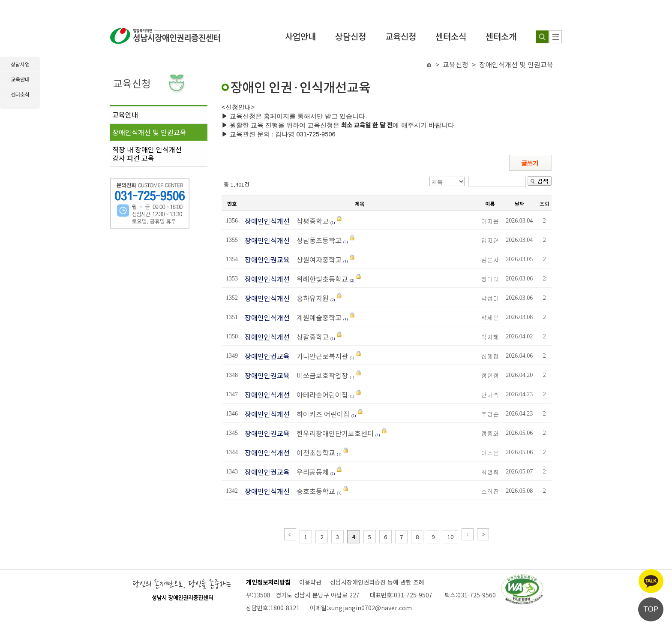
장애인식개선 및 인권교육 (149, 132)
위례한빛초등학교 (320, 279)
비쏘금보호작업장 (320, 375)
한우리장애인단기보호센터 (333, 433)
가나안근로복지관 (320, 356)
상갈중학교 (310, 337)
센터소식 (451, 36)
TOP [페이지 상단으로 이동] (651, 609)
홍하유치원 (310, 298)
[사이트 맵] (555, 37)
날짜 (519, 203)
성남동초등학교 (316, 240)
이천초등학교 (313, 452)
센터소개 (501, 36)
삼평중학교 (310, 221)
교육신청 (401, 36)
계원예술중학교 (316, 317)
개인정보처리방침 (268, 582)
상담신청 (351, 36)
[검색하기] (542, 37)
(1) (333, 223)
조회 (544, 203)
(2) (346, 242)
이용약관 (310, 582)
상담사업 (20, 64)
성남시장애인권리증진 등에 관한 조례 (377, 582)
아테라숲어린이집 (320, 395)
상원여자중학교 (316, 259)
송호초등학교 (313, 491)
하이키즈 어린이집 (321, 414)
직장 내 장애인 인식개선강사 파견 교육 (147, 154)
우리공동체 (310, 472)
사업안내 (300, 36)
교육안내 (125, 115)
